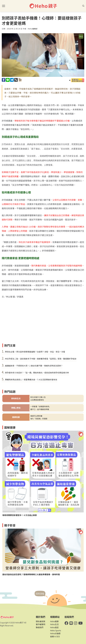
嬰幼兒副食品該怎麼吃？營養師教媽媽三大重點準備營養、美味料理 (31, 574)
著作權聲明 (40, 624)
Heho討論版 (55, 633)
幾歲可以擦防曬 (36, 416)
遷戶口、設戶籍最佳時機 (40, 409)
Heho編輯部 (33, 29)
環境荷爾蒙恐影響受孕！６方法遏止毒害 (20, 515)
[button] (4, 6)
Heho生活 (54, 624)
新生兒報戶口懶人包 (38, 397)
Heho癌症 (54, 627)
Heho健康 (54, 621)
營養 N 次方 (55, 636)
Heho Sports (56, 630)
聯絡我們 (40, 627)
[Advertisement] (43, 325)
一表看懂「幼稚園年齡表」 (41, 406)
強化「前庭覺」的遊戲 (39, 419)
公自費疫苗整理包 (37, 400)
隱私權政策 (40, 621)
